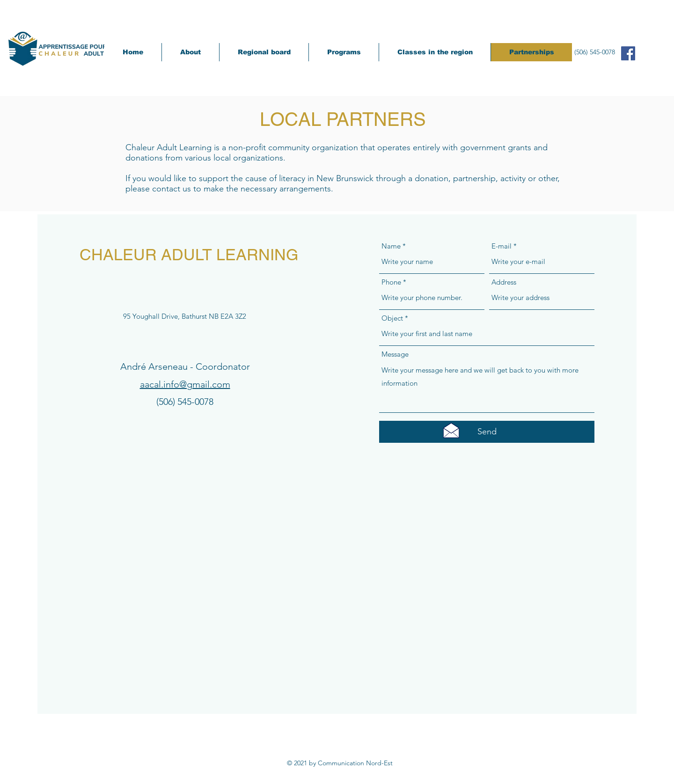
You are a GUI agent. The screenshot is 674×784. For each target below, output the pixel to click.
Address (504, 282)
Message (395, 354)
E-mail (502, 246)
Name (391, 246)
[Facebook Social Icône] (628, 53)
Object (392, 318)
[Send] (487, 432)
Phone (391, 282)
